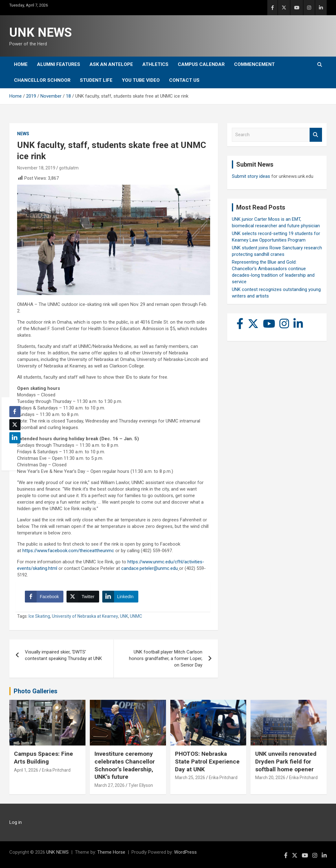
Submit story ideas (251, 176)
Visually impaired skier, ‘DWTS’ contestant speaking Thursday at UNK (63, 655)
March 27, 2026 (110, 785)
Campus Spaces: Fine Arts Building (44, 758)
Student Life (96, 80)
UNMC (136, 616)
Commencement (254, 64)
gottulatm (69, 168)
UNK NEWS (41, 32)
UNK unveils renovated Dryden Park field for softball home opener (286, 761)
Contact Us (184, 80)
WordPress (185, 852)
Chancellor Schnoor (42, 80)
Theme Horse (111, 852)
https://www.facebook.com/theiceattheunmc (68, 551)
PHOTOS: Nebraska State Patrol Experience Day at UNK (207, 761)
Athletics (155, 64)
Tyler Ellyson (141, 785)
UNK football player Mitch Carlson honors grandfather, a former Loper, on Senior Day (166, 658)
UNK (124, 616)
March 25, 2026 (190, 778)
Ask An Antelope (111, 64)
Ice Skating (39, 616)
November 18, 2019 (36, 168)
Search (316, 135)
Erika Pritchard (56, 770)
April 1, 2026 (26, 770)
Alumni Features (59, 64)
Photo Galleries (36, 691)
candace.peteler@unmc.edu (150, 568)
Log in (16, 822)
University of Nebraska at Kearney (85, 616)
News (23, 134)
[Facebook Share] (44, 597)
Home (21, 64)
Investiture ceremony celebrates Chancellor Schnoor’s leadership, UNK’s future (125, 765)
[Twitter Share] (83, 597)
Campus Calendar (201, 64)
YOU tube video (141, 80)
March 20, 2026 (270, 778)
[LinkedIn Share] (120, 597)
